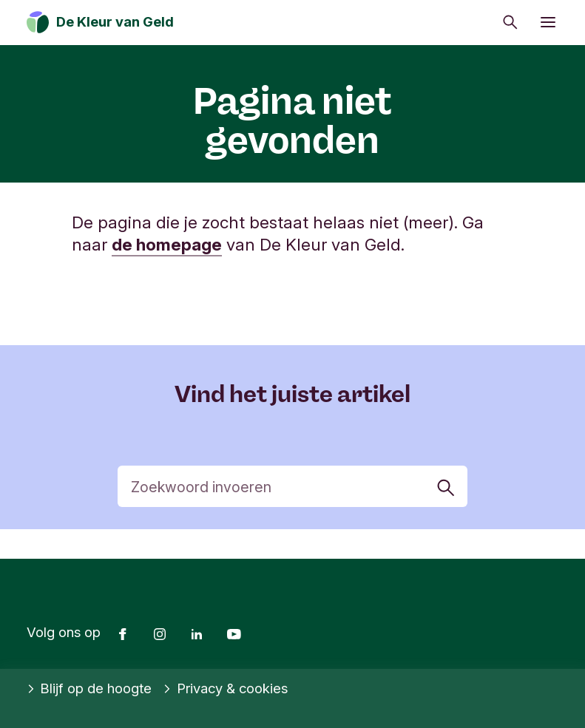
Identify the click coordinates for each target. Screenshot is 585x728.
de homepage (167, 244)
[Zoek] (292, 486)
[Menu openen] (548, 22)
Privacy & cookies (225, 689)
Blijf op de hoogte (89, 689)
